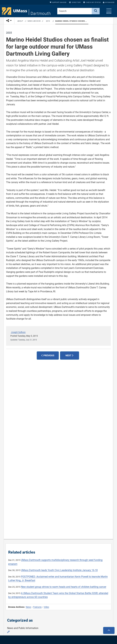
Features (37, 607)
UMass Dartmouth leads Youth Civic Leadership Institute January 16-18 (59, 570)
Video (46, 607)
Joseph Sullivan (18, 332)
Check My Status (92, 2)
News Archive (34, 21)
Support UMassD (58, 2)
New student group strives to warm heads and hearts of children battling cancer (64, 587)
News (28, 607)
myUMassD (109, 2)
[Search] (96, 11)
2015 (48, 21)
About (20, 21)
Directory (75, 2)
